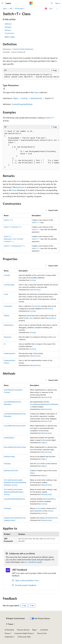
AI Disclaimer (9, 630)
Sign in (58, 3)
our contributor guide (33, 562)
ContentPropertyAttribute (22, 104)
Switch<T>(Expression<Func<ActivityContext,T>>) (14, 239)
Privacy (7, 633)
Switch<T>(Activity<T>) (13, 227)
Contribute (44, 630)
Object (16, 98)
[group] (31, 76)
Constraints (8, 306)
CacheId (7, 275)
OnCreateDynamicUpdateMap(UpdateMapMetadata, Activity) (14, 492)
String (39, 508)
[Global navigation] (2, 3)
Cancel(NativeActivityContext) (15, 426)
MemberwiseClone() (11, 470)
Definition (8, 24)
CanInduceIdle (9, 285)
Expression (20, 187)
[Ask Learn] (46, 9)
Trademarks (9, 637)
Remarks (8, 30)
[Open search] (52, 3)
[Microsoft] (31, 3)
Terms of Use (42, 633)
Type (38, 463)
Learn (5, 8)
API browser (19, 8)
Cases (36, 92)
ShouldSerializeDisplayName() (14, 499)
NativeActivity (36, 98)
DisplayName (9, 325)
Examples (8, 27)
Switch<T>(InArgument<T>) (14, 246)
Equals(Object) (9, 438)
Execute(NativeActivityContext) (15, 447)
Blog (34, 630)
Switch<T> (50, 118)
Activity (24, 98)
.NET (11, 8)
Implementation (10, 353)
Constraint (37, 306)
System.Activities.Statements (23, 49)
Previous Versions (23, 630)
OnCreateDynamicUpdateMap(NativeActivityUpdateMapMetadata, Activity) (15, 482)
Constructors (9, 33)
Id (5, 344)
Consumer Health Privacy (24, 633)
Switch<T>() (8, 220)
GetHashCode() (9, 456)
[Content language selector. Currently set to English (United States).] (15, 618)
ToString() (7, 508)
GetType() (7, 463)
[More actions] (57, 9)
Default (6, 315)
